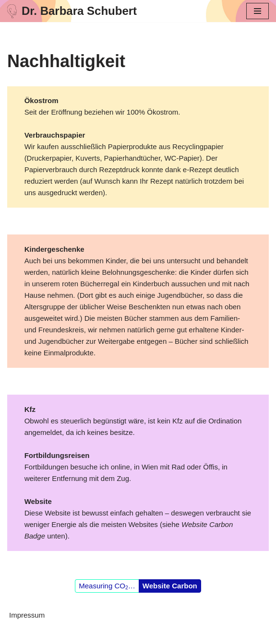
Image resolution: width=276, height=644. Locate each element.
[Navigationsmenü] (258, 11)
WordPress (175, 634)
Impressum (27, 615)
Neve (92, 634)
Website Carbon (170, 586)
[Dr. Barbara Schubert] (72, 11)
